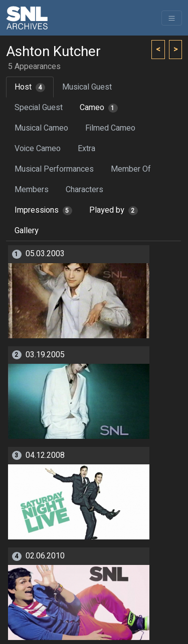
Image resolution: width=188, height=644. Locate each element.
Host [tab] (30, 87)
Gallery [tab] (27, 231)
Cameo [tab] (99, 108)
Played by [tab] (114, 210)
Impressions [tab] (43, 210)
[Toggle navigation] (172, 18)
